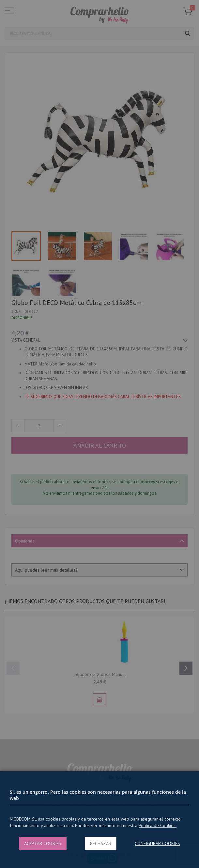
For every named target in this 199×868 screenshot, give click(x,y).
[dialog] (99, 434)
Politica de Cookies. (158, 825)
